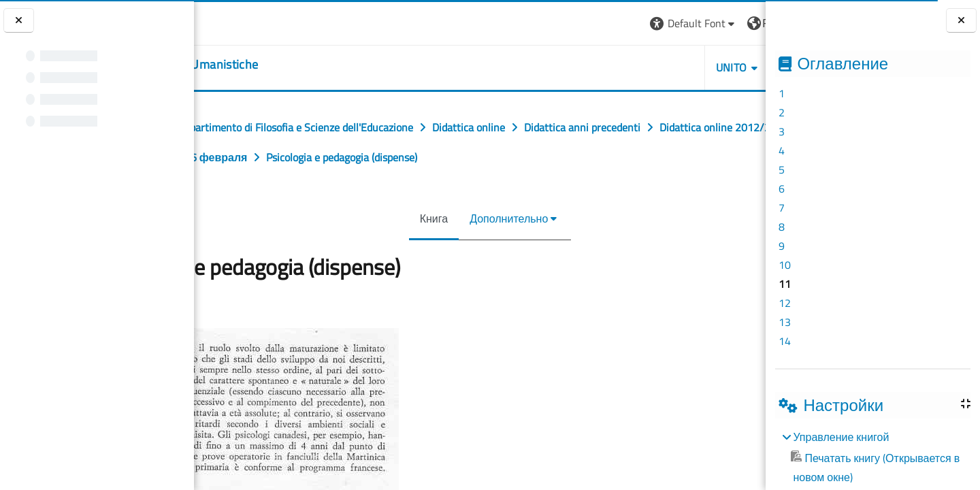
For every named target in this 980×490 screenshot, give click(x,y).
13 (785, 322)
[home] (278, 65)
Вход (742, 23)
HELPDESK (684, 67)
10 (785, 265)
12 (785, 303)
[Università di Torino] (236, 22)
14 (785, 341)
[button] (571, 23)
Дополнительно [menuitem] (499, 218)
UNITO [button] (609, 67)
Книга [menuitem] (424, 218)
